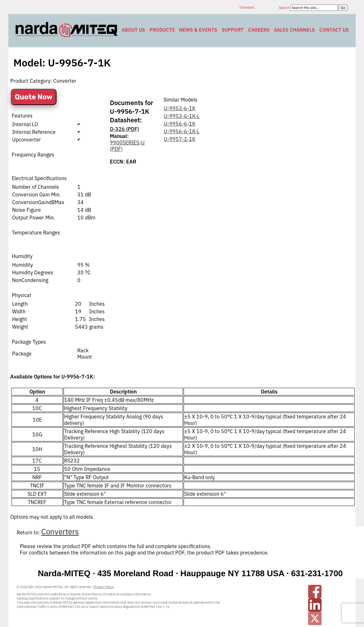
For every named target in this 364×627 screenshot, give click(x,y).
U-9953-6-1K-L (182, 116)
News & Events (198, 30)
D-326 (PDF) (124, 129)
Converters (60, 531)
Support (233, 30)
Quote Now (34, 97)
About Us (133, 30)
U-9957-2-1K (180, 139)
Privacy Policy (104, 587)
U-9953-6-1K (180, 108)
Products (162, 30)
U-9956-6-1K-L (182, 131)
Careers (259, 30)
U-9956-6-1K (180, 124)
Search (285, 8)
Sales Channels (294, 30)
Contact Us (334, 30)
